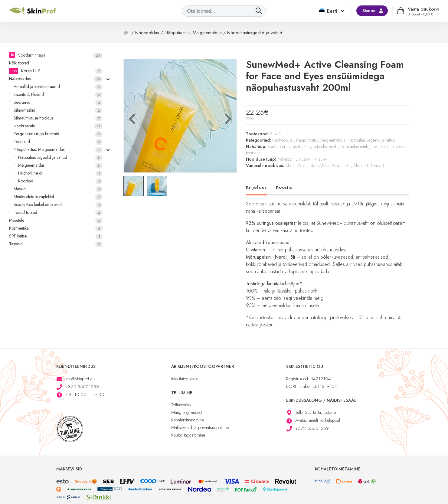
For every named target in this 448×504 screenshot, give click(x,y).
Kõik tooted (19, 63)
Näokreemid (58, 126)
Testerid (56, 244)
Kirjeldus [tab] (256, 187)
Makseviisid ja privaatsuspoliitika (200, 427)
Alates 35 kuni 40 (334, 165)
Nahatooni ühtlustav (294, 159)
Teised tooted (58, 213)
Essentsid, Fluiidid (58, 95)
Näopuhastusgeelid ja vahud (60, 157)
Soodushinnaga (60, 55)
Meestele (56, 220)
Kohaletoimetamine (188, 420)
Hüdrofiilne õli (60, 173)
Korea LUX (56, 71)
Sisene (369, 11)
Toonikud (58, 142)
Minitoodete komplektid (58, 197)
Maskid (58, 189)
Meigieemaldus (60, 165)
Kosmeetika (56, 228)
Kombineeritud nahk (284, 146)
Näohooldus (56, 79)
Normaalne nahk (354, 146)
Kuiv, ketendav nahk (320, 146)
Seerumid (58, 102)
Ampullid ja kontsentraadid (58, 87)
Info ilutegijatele (185, 379)
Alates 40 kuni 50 (369, 165)
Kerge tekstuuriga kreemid (58, 134)
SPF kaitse (56, 236)
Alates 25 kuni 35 (300, 165)
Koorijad (60, 181)
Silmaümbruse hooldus (58, 118)
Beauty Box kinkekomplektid (58, 205)
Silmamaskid (58, 110)
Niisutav (320, 159)
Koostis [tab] (284, 187)
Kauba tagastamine (188, 435)
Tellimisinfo (181, 405)
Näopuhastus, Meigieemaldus (58, 150)
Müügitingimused (186, 412)
